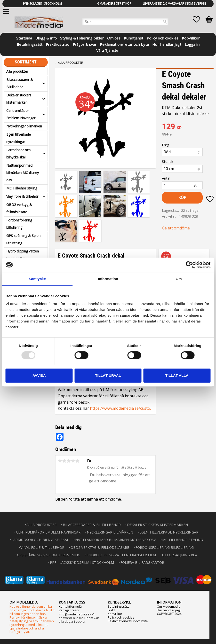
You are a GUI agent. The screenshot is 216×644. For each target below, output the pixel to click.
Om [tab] (179, 279)
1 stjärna (60, 461)
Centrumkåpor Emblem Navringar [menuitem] (21, 114)
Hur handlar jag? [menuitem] (167, 44)
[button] (199, 19)
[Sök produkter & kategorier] (125, 22)
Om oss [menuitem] (114, 38)
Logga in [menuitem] (192, 44)
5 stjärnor (78, 461)
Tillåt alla (177, 375)
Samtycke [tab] (37, 279)
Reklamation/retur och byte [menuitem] (124, 44)
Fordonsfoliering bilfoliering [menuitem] (19, 224)
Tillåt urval (108, 375)
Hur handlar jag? (169, 610)
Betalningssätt (118, 606)
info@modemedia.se (74, 614)
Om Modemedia (169, 606)
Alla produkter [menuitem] (17, 71)
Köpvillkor (115, 614)
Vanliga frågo (68, 610)
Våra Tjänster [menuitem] (108, 50)
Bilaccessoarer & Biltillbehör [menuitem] (20, 83)
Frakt (111, 610)
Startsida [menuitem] (24, 38)
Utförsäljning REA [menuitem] (180, 555)
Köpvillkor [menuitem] (191, 38)
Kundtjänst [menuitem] (134, 38)
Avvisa (39, 375)
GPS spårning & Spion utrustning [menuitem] (23, 239)
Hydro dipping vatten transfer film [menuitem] (23, 255)
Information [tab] (108, 279)
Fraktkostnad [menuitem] (58, 44)
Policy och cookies (121, 617)
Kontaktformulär (71, 606)
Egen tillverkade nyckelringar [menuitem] (19, 138)
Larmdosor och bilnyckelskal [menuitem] (18, 153)
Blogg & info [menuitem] (46, 38)
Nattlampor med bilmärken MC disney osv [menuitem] (23, 173)
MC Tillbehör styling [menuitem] (22, 188)
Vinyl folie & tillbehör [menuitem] (22, 196)
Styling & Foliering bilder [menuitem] (82, 38)
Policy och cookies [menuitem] (163, 38)
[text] (188, 127)
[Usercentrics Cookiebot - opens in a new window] (189, 265)
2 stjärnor (64, 461)
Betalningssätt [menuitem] (30, 44)
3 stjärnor (69, 461)
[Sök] (165, 22)
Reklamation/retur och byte (128, 621)
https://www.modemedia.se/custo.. (121, 408)
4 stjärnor (73, 461)
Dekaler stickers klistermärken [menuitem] (19, 99)
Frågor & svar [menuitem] (85, 44)
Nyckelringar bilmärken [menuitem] (24, 126)
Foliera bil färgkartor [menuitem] (142, 562)
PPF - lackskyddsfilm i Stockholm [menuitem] (82, 562)
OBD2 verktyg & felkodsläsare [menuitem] (19, 208)
